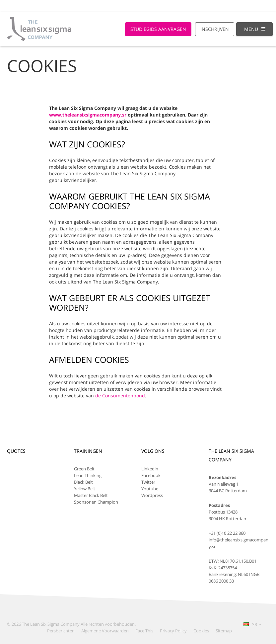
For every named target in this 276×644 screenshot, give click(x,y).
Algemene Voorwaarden (105, 631)
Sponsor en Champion (96, 502)
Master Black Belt (91, 495)
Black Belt (83, 482)
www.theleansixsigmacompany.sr (88, 115)
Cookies (201, 631)
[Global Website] (236, 3)
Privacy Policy (173, 631)
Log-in (259, 6)
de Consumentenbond (120, 396)
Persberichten (61, 631)
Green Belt (84, 469)
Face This (144, 631)
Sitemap (224, 631)
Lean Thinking (88, 475)
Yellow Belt (85, 489)
